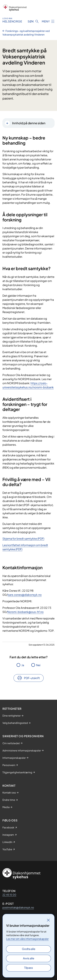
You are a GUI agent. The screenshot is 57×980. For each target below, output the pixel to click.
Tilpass (28, 968)
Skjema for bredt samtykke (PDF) (23, 538)
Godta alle (29, 949)
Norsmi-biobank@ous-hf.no (25, 612)
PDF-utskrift (32, 678)
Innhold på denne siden (29, 123)
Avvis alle (29, 958)
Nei (38, 665)
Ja (23, 665)
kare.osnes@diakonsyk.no (25, 595)
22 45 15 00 (9, 895)
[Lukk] (48, 920)
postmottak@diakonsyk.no (18, 907)
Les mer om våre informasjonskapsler (27, 939)
